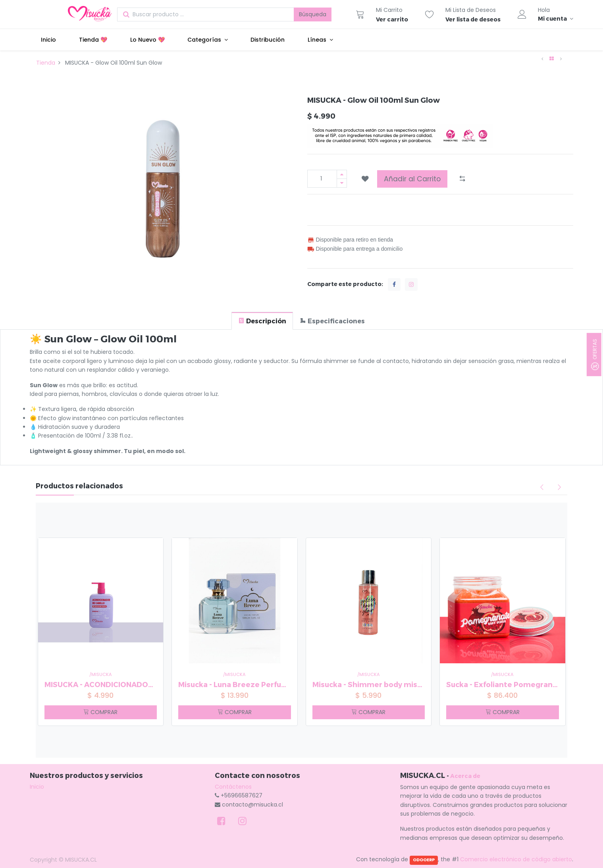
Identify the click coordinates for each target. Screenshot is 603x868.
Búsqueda (313, 14)
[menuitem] (49, 40)
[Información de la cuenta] (556, 19)
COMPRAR (100, 712)
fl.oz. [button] (126, 436)
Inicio (37, 787)
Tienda (46, 63)
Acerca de (465, 776)
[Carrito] (360, 14)
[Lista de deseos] (430, 14)
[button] (365, 179)
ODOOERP (424, 860)
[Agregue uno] (342, 174)
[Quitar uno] (342, 183)
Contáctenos (233, 787)
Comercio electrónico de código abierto (516, 859)
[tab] (262, 321)
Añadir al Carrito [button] (412, 179)
